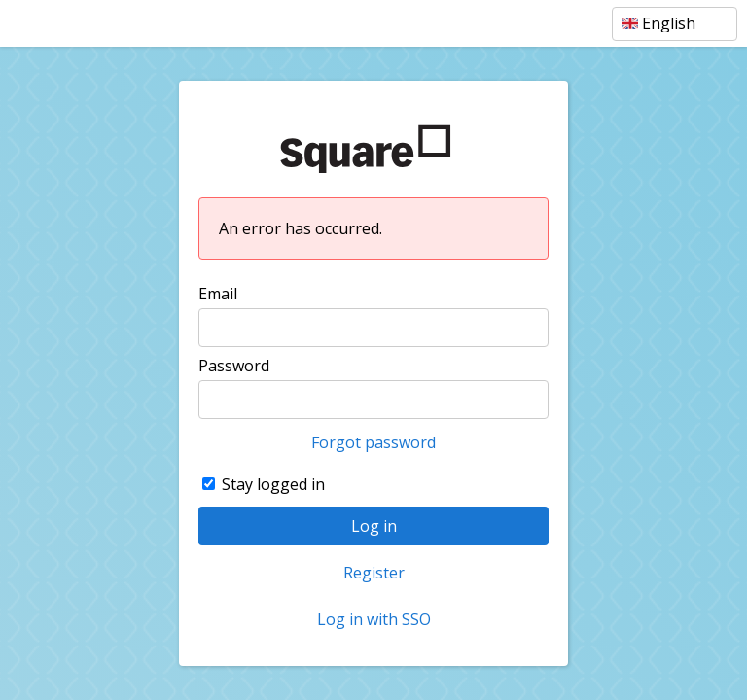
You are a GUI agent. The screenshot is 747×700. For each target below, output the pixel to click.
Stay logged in (273, 484)
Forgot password (373, 442)
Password (234, 366)
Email (218, 294)
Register (374, 573)
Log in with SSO (374, 619)
